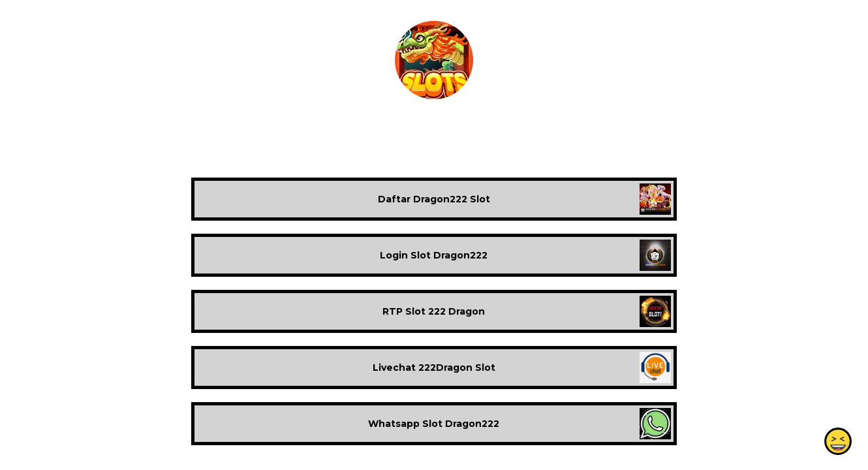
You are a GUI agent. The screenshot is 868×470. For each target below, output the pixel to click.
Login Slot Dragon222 (434, 255)
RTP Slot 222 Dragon (434, 311)
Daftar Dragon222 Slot (434, 199)
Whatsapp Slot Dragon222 (434, 424)
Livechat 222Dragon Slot (434, 368)
